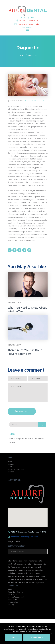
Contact (11, 472)
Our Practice (12, 595)
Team (10, 467)
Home (21, 55)
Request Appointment (16, 469)
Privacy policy (37, 637)
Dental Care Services (15, 592)
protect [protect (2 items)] (13, 443)
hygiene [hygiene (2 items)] (20, 439)
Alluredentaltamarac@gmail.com (24, 537)
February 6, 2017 (14, 303)
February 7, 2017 (17, 101)
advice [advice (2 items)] (12, 439)
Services (11, 464)
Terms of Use (12, 600)
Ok (14, 637)
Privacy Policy (13, 602)
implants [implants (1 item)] (29, 439)
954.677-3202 (28, 27)
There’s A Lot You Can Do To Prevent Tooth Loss (25, 352)
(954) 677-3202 (14, 542)
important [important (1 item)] (39, 439)
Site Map (11, 605)
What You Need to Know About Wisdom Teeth (27, 310)
